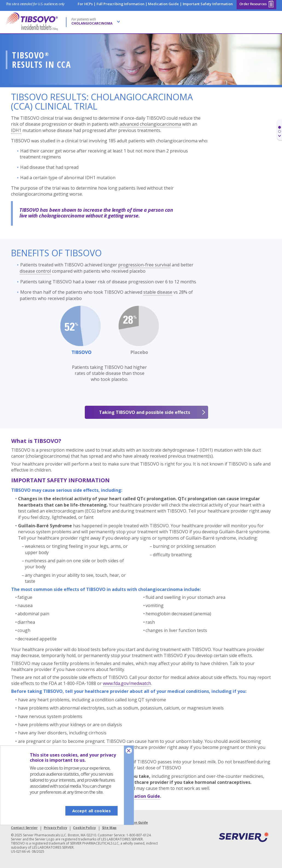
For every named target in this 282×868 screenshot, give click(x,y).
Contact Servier (24, 828)
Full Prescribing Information (120, 4)
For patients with (92, 21)
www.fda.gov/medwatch (127, 683)
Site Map (109, 828)
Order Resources (257, 4)
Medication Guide (163, 4)
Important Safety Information (208, 4)
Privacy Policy (56, 828)
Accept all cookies (91, 811)
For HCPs (85, 4)
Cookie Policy (84, 828)
